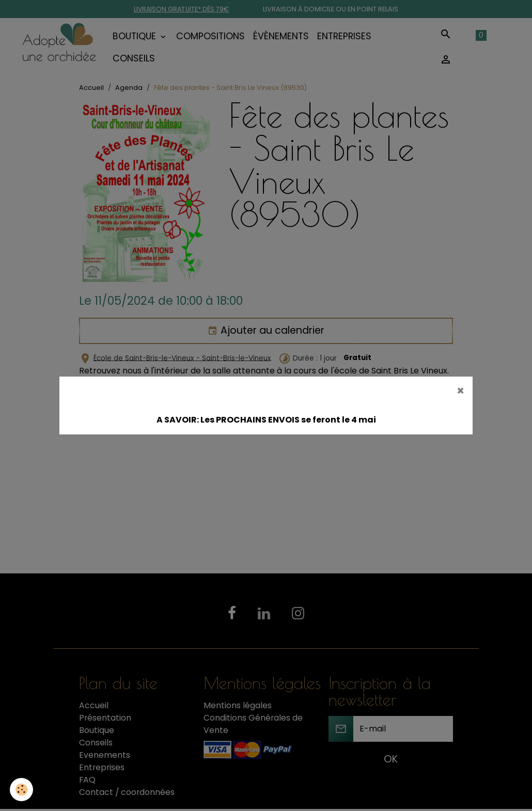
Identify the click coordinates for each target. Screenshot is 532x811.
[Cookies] (22, 790)
